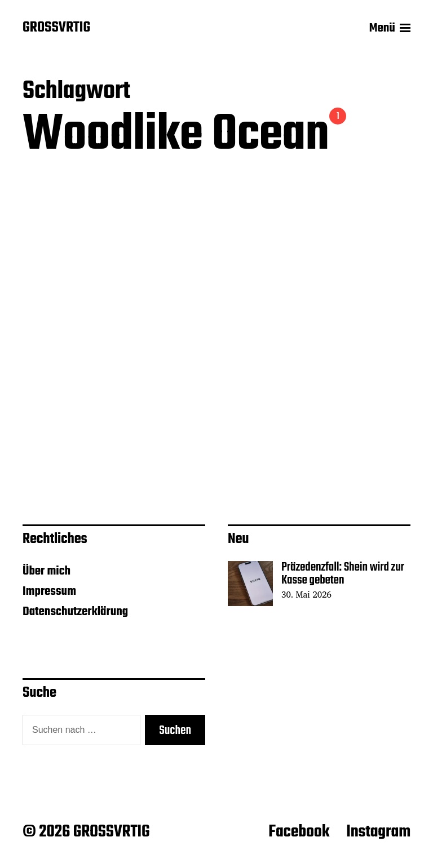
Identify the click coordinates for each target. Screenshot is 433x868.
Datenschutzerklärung (75, 612)
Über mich (47, 571)
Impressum (49, 591)
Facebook (299, 832)
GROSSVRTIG (56, 28)
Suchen (175, 731)
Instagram (378, 832)
